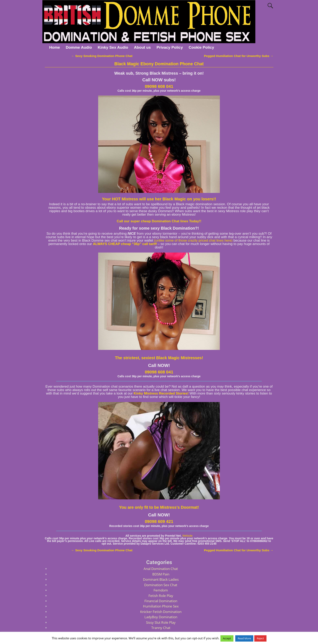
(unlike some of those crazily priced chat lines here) (193, 240)
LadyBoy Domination (161, 617)
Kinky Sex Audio (113, 47)
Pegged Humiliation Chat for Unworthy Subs (239, 56)
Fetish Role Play (161, 596)
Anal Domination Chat (161, 569)
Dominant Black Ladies (161, 579)
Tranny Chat (161, 628)
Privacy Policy (170, 47)
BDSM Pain (161, 574)
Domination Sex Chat (161, 585)
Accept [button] (227, 638)
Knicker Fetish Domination (161, 612)
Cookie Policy (201, 47)
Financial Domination (161, 601)
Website (187, 536)
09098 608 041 (159, 86)
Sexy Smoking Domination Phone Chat (102, 56)
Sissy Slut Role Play (161, 622)
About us (142, 47)
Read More (244, 638)
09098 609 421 (159, 521)
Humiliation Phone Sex (161, 606)
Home (54, 47)
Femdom (161, 590)
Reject (260, 638)
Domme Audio (79, 47)
